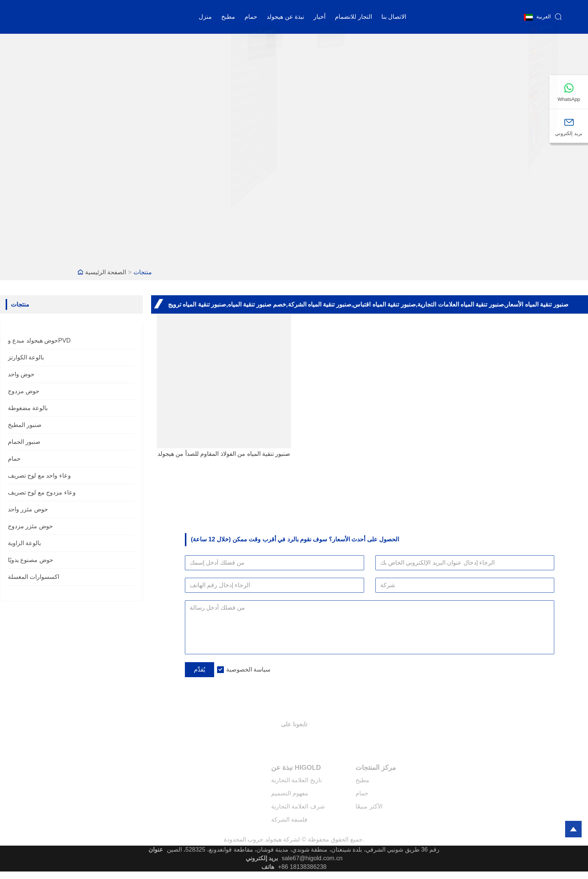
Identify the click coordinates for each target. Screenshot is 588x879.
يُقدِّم (199, 669)
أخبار (319, 17)
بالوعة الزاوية (24, 543)
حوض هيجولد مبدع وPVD (39, 340)
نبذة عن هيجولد (285, 17)
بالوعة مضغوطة (28, 408)
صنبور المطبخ (25, 425)
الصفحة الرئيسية (106, 272)
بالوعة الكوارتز (26, 357)
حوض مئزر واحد (28, 509)
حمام (251, 17)
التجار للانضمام (353, 17)
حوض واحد (21, 374)
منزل (205, 17)
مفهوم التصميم (290, 793)
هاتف (268, 867)
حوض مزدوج (24, 391)
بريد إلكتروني (262, 858)
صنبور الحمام (24, 442)
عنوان (156, 850)
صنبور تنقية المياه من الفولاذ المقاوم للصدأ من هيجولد (224, 454)
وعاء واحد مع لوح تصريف (39, 476)
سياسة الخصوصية (248, 669)
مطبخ (228, 17)
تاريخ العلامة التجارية (296, 780)
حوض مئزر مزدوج (30, 526)
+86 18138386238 (302, 867)
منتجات (143, 272)
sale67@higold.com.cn (312, 858)
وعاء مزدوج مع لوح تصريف (42, 492)
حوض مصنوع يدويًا (31, 560)
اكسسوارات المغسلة (34, 577)
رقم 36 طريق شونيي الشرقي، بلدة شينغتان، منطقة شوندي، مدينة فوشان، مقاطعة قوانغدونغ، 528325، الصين (303, 850)
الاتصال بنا (394, 17)
